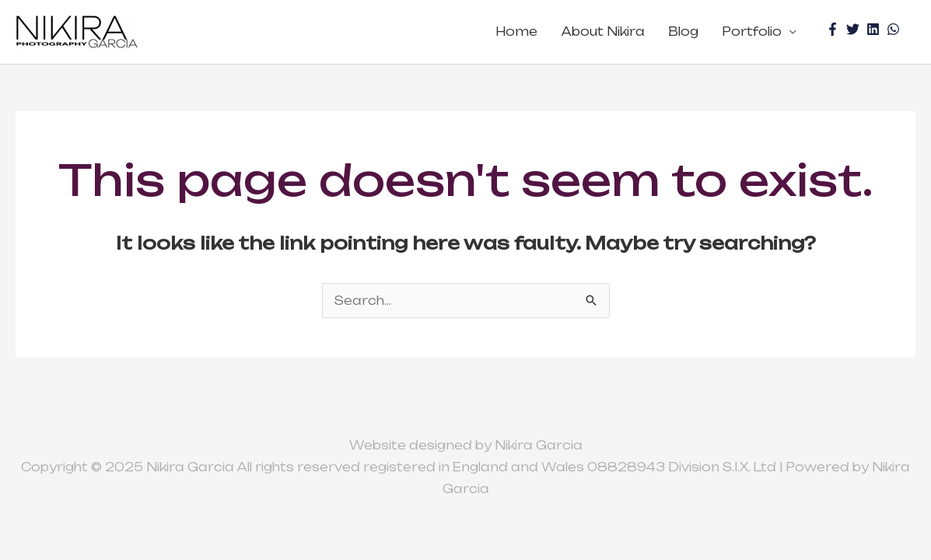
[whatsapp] (895, 29)
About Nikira (603, 31)
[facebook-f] (835, 29)
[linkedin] (875, 29)
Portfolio (752, 31)
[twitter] (855, 29)
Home (516, 31)
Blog (683, 31)
